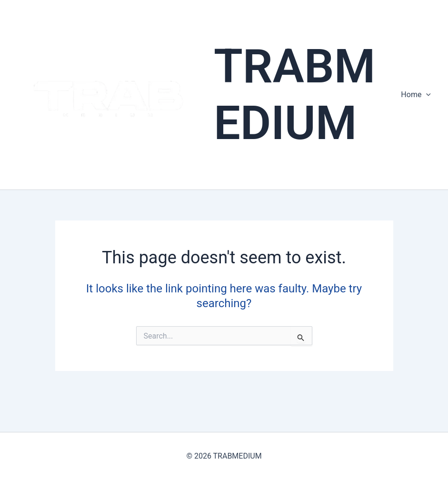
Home (416, 95)
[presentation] (426, 95)
